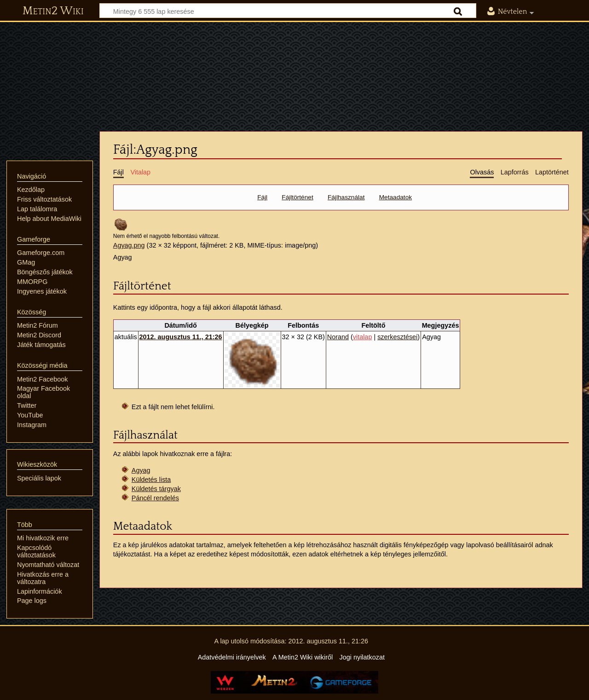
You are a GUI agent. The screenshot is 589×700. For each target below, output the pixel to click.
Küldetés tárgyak (156, 489)
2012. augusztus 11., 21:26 (181, 337)
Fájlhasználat (346, 197)
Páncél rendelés (155, 498)
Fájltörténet (297, 197)
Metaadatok (396, 197)
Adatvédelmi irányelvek (232, 657)
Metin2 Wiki (53, 11)
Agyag (141, 470)
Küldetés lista (151, 480)
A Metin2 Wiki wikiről (303, 657)
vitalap (363, 337)
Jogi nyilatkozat (362, 657)
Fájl (262, 197)
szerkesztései (397, 337)
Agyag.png (129, 245)
